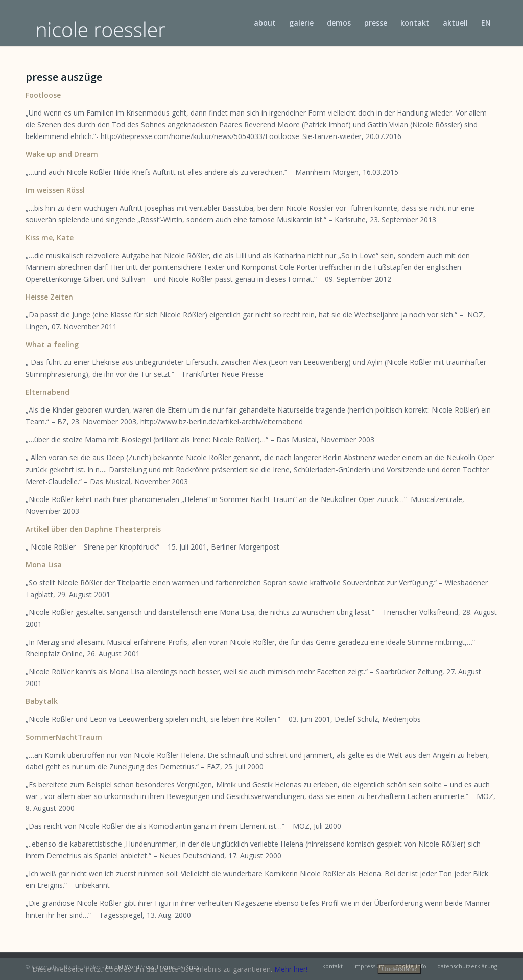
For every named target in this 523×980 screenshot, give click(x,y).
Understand (399, 969)
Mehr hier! (291, 969)
